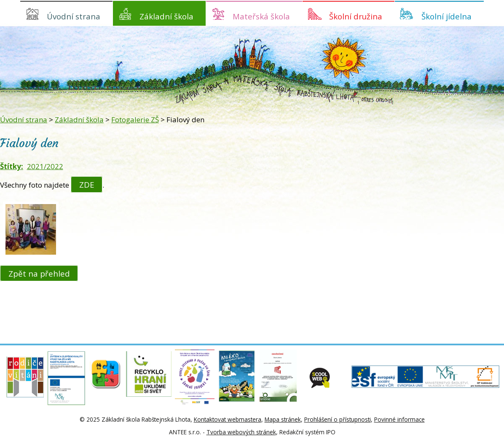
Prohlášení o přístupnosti (338, 419)
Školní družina (356, 16)
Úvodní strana (74, 16)
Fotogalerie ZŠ (135, 120)
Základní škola (166, 16)
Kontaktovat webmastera (228, 419)
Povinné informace (399, 419)
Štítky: (12, 166)
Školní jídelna (446, 16)
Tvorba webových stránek (241, 432)
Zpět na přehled (39, 273)
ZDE (87, 184)
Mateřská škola (261, 16)
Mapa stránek (283, 419)
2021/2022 (45, 166)
